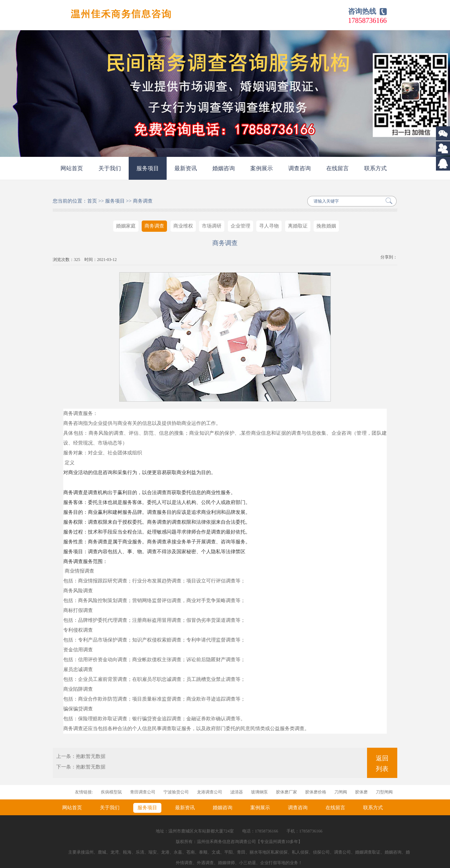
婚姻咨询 (224, 168)
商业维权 (183, 226)
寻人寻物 (269, 226)
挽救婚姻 (326, 226)
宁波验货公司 (176, 792)
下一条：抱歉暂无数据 (81, 767)
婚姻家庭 (126, 226)
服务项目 (148, 168)
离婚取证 (298, 226)
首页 (92, 201)
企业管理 (240, 226)
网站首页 (72, 168)
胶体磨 (361, 792)
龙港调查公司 (210, 792)
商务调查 (143, 201)
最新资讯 (186, 168)
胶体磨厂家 (287, 792)
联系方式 (375, 168)
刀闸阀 (341, 792)
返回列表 (382, 764)
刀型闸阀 (384, 792)
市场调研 (212, 226)
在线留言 (337, 168)
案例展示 (262, 168)
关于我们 (110, 168)
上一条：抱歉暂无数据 (81, 756)
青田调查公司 (143, 792)
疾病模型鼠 (111, 792)
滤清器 (237, 792)
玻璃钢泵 (259, 792)
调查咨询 (300, 168)
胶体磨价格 (316, 792)
